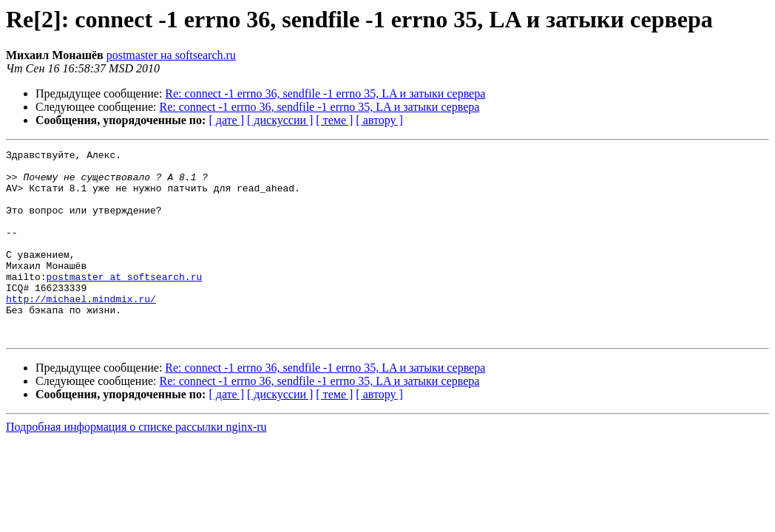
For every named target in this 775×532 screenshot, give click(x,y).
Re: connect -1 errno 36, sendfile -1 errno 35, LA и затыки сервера (325, 93)
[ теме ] (334, 120)
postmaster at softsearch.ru (125, 303)
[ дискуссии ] (280, 120)
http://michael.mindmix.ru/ (81, 330)
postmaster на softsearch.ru (171, 55)
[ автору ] (379, 120)
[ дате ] (226, 120)
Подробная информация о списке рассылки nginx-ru (136, 464)
